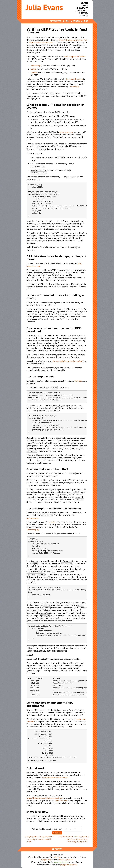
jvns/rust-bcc (61, 800)
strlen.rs (78, 381)
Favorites (55, 21)
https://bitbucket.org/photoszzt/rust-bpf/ (45, 798)
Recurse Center (61, 862)
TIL (67, 21)
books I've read (66, 860)
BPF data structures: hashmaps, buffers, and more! (57, 258)
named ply (75, 87)
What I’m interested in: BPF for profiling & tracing (55, 297)
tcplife (33, 69)
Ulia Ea (57, 857)
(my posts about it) (69, 865)
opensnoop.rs (33, 518)
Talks (85, 6)
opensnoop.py (33, 530)
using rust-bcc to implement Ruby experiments (50, 704)
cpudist (34, 73)
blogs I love (46, 860)
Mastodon (82, 11)
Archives (57, 849)
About (84, 3)
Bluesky (83, 13)
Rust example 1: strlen (41, 377)
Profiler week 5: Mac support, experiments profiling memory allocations (73, 839)
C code (52, 522)
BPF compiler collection (75, 57)
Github (84, 16)
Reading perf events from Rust (47, 469)
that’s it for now (37, 812)
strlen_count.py (66, 132)
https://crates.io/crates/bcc (41, 42)
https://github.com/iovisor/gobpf (68, 361)
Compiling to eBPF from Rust (55, 777)
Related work (36, 768)
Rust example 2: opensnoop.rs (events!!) (54, 509)
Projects (83, 8)
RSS (86, 21)
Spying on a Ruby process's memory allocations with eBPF (40, 839)
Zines (76, 21)
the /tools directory (74, 79)
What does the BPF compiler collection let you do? (55, 106)
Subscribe (57, 833)
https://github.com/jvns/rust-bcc (72, 40)
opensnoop (36, 66)
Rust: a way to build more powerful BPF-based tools (54, 329)
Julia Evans (44, 7)
